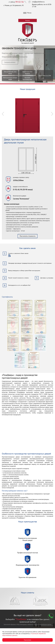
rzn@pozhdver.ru (38, 2)
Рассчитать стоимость (28, 236)
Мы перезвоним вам (51, 616)
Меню (27, 13)
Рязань (28, 21)
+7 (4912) (16, 2)
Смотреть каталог (10, 62)
